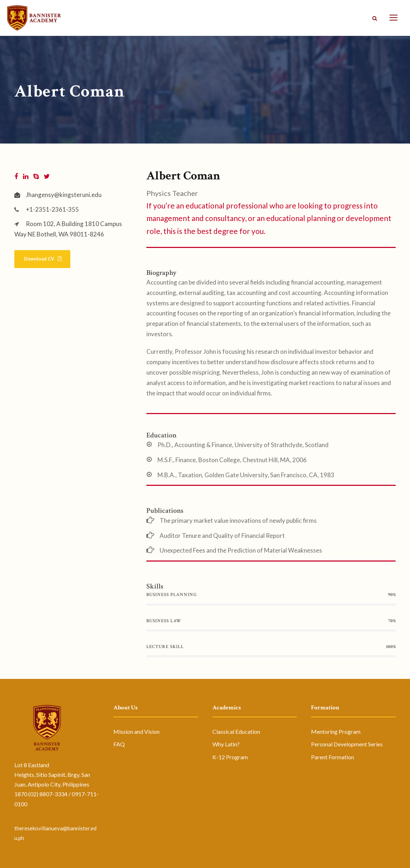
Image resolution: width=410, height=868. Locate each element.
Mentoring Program (336, 731)
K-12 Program (230, 757)
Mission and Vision (136, 731)
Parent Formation (333, 757)
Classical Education (236, 731)
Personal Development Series (347, 744)
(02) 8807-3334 (48, 794)
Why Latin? (226, 744)
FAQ (119, 744)
